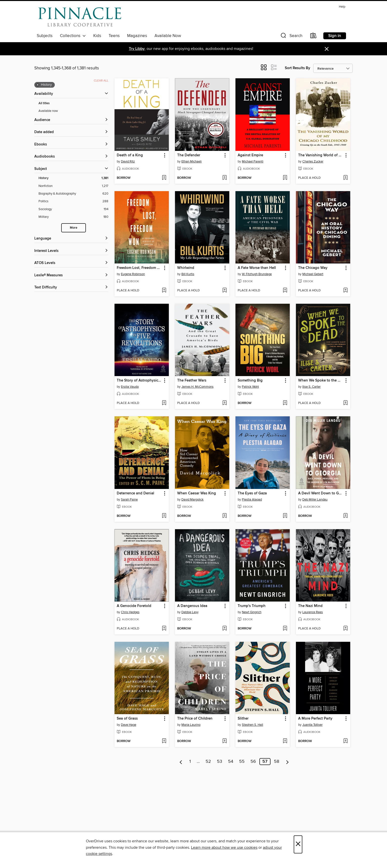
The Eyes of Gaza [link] (252, 493)
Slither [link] (243, 719)
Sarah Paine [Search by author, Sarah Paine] (129, 500)
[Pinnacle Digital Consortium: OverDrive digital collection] (80, 17)
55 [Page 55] (242, 762)
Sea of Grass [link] (127, 719)
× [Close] (298, 844)
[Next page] (287, 762)
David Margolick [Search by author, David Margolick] (193, 500)
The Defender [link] (189, 155)
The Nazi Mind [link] (310, 606)
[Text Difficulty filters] (71, 288)
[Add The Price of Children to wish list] (224, 741)
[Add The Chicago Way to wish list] (345, 291)
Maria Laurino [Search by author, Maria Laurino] (191, 725)
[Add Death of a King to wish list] (164, 178)
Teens (114, 36)
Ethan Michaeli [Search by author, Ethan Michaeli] (192, 161)
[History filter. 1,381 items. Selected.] (73, 178)
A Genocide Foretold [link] (134, 606)
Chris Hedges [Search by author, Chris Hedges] (130, 612)
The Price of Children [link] (195, 719)
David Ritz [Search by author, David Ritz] (128, 161)
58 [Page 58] (277, 762)
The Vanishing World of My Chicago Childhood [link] (321, 155)
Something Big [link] (250, 381)
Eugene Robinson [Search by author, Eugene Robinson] (133, 274)
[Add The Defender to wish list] (224, 178)
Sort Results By (298, 68)
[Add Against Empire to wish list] (285, 178)
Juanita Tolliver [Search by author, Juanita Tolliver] (312, 725)
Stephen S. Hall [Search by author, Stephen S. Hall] (252, 725)
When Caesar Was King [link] (197, 493)
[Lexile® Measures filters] (71, 275)
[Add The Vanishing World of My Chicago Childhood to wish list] (345, 178)
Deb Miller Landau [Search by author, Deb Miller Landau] (315, 500)
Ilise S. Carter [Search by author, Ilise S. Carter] (311, 387)
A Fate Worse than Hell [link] (257, 268)
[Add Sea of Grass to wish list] (164, 741)
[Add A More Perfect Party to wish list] (345, 741)
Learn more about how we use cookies (224, 848)
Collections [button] (73, 36)
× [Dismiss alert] (327, 49)
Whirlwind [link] (186, 268)
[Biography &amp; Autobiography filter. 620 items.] (73, 194)
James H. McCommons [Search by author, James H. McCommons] (197, 387)
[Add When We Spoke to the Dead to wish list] (345, 403)
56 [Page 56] (253, 762)
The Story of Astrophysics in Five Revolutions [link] (139, 381)
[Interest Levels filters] (71, 251)
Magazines (137, 36)
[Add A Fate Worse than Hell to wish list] (285, 291)
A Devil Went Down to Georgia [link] (321, 493)
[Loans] (313, 37)
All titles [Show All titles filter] (44, 103)
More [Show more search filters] (74, 228)
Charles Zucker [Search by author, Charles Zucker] (313, 161)
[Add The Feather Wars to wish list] (224, 403)
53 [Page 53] (220, 762)
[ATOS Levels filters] (71, 263)
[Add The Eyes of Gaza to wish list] (285, 516)
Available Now (168, 36)
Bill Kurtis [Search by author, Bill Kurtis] (188, 274)
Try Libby (137, 49)
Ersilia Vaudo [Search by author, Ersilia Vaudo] (130, 387)
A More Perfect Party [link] (315, 719)
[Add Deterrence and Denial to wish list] (164, 516)
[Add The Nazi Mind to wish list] (345, 629)
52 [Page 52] (208, 762)
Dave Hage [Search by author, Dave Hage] (129, 725)
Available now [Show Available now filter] (48, 111)
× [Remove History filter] (38, 85)
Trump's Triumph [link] (252, 606)
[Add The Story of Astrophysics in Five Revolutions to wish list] (164, 403)
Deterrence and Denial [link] (135, 493)
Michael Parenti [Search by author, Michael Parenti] (253, 161)
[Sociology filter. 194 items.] (73, 209)
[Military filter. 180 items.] (73, 217)
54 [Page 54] (231, 762)
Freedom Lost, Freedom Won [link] (139, 268)
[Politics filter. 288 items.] (73, 201)
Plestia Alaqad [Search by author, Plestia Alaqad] (252, 500)
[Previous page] (181, 762)
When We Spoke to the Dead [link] (321, 381)
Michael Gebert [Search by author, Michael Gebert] (313, 274)
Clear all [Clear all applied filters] (101, 81)
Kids (97, 36)
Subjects (45, 36)
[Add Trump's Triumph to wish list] (285, 629)
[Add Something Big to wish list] (285, 403)
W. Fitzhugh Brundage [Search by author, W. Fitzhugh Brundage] (257, 274)
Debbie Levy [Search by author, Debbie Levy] (190, 612)
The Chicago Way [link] (313, 268)
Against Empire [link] (250, 155)
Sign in (335, 36)
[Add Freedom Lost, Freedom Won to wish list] (164, 291)
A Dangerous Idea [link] (192, 606)
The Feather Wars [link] (192, 381)
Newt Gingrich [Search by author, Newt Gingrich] (252, 612)
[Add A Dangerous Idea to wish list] (224, 629)
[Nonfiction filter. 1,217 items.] (73, 186)
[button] (291, 37)
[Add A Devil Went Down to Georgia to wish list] (345, 516)
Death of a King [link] (130, 155)
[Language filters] (71, 239)
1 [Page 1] (190, 762)
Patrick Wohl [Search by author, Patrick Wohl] (250, 387)
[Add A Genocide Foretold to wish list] (164, 629)
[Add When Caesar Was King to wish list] (224, 516)
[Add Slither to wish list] (285, 741)
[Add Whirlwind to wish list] (224, 291)
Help (342, 7)
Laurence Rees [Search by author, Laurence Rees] (313, 612)
